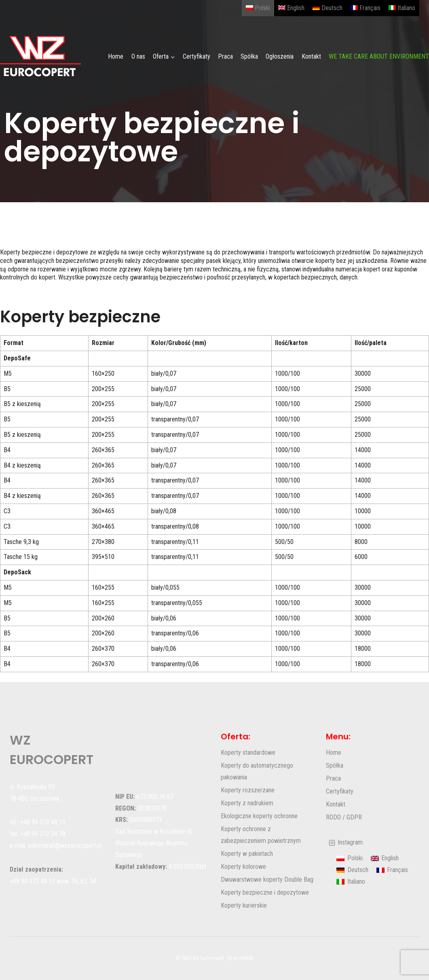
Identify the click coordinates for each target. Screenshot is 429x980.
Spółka (249, 56)
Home (116, 56)
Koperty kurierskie (244, 905)
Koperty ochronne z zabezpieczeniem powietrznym (261, 835)
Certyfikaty (197, 56)
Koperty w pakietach (247, 854)
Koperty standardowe (248, 752)
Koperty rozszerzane (248, 790)
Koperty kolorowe (243, 867)
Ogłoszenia (280, 56)
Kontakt (311, 56)
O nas (138, 56)
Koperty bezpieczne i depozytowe (265, 892)
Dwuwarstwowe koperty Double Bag (267, 879)
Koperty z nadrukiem (247, 803)
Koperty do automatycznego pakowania (257, 771)
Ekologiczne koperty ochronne (259, 816)
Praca (225, 56)
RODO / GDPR (344, 817)
